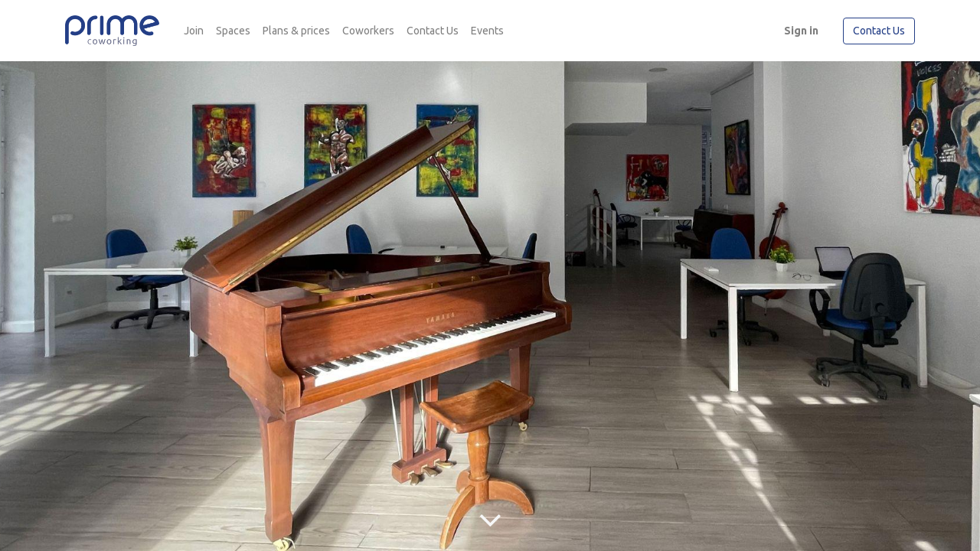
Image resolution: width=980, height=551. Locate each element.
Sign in (801, 31)
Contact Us (879, 31)
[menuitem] (194, 31)
